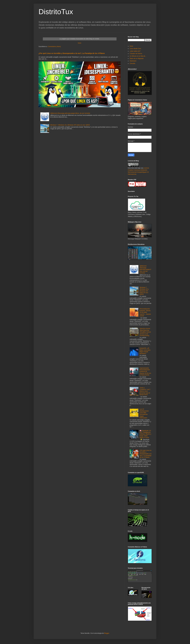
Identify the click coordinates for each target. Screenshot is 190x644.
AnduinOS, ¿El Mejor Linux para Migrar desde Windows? (145, 351)
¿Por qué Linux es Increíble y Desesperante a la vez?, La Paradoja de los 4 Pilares (72, 53)
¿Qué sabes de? (135, 51)
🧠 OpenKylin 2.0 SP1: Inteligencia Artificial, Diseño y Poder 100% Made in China (145, 434)
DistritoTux (56, 12)
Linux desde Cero (135, 49)
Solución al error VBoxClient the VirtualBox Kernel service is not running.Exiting (145, 332)
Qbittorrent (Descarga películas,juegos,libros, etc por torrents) (70, 113)
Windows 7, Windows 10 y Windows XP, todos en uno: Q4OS (70, 125)
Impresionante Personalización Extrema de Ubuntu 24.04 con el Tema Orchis (145, 372)
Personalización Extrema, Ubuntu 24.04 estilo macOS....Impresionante (145, 312)
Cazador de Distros (136, 54)
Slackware (133, 61)
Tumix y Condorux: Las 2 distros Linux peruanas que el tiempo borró (145, 391)
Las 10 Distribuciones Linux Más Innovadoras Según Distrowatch (144, 413)
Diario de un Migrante (137, 59)
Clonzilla (132, 63)
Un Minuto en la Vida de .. (138, 56)
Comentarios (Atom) (54, 47)
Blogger (107, 633)
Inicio (79, 43)
